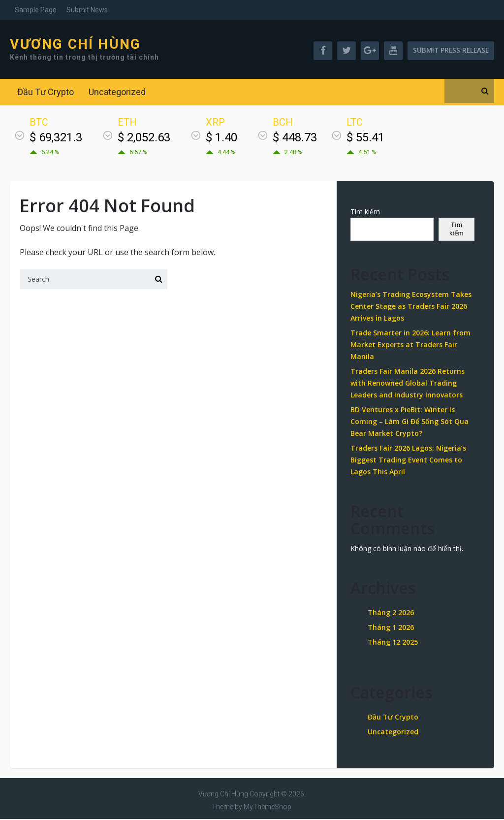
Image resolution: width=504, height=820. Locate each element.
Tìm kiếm (365, 213)
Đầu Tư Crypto (46, 93)
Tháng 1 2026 (391, 629)
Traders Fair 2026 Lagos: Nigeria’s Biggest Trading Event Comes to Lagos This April (408, 461)
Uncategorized (117, 93)
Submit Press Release (449, 51)
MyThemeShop (268, 808)
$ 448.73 (295, 138)
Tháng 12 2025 (393, 643)
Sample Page (36, 10)
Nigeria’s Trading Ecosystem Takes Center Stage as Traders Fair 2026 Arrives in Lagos (411, 307)
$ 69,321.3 (56, 138)
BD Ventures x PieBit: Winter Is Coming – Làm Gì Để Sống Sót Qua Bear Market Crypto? (409, 422)
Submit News (87, 10)
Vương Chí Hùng (75, 44)
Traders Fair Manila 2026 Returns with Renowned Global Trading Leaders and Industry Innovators (408, 384)
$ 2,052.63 (144, 138)
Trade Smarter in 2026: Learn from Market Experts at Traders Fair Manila (410, 345)
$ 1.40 (221, 138)
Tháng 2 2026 (391, 614)
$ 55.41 (365, 138)
